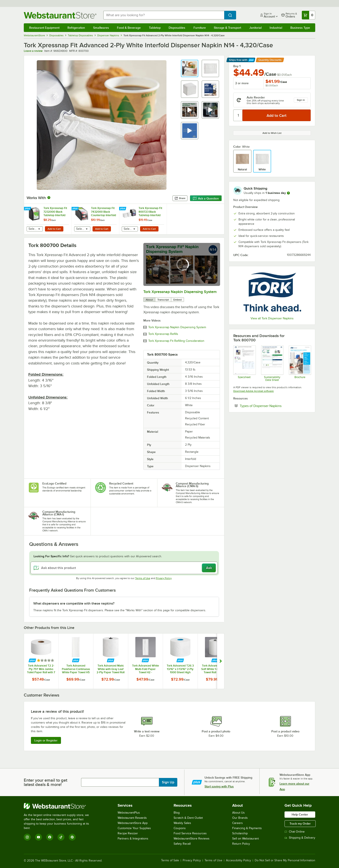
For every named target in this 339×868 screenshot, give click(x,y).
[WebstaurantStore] (59, 806)
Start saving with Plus (219, 786)
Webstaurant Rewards (132, 818)
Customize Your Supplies (134, 828)
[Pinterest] (72, 837)
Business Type (300, 28)
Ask (209, 568)
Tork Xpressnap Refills (163, 334)
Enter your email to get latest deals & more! (46, 782)
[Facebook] (50, 837)
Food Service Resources (190, 833)
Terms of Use (143, 578)
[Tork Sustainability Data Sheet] (272, 363)
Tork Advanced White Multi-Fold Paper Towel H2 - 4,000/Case (146, 669)
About (149, 300)
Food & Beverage (129, 28)
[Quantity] (238, 115)
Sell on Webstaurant (245, 839)
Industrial (276, 28)
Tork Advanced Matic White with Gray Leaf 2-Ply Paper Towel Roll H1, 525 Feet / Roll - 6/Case (111, 669)
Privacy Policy (164, 578)
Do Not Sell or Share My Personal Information (285, 860)
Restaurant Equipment (44, 28)
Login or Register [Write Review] (46, 740)
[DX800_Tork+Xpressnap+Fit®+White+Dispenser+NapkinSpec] (244, 363)
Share (180, 198)
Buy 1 (237, 66)
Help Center (300, 814)
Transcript (163, 300)
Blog (177, 813)
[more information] (288, 193)
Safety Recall (182, 844)
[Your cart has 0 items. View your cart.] (309, 15)
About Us (238, 813)
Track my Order (300, 824)
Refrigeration (76, 28)
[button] (190, 68)
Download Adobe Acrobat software (253, 391)
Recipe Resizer (128, 833)
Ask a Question (206, 198)
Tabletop (155, 28)
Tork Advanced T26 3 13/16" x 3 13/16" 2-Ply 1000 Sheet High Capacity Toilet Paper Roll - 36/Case (180, 669)
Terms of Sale (170, 860)
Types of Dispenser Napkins (274, 406)
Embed (177, 300)
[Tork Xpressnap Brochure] (300, 363)
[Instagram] (27, 837)
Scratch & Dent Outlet (188, 818)
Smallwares (101, 28)
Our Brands (240, 818)
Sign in (301, 100)
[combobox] (164, 15)
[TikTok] (61, 837)
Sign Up (168, 782)
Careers (237, 823)
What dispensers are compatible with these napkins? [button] (74, 603)
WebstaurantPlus (129, 813)
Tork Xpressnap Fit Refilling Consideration (176, 341)
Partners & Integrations (133, 839)
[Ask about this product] (124, 568)
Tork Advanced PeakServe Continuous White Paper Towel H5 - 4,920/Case (76, 669)
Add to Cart (54, 229)
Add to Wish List (272, 133)
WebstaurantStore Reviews (192, 839)
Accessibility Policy (238, 860)
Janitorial (255, 28)
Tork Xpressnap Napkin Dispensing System (180, 292)
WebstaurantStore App (133, 823)
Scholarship (240, 833)
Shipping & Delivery (300, 838)
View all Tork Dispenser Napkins (272, 318)
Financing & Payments (247, 828)
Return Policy (241, 844)
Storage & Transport (227, 28)
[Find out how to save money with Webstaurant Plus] (28, 209)
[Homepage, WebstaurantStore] (60, 15)
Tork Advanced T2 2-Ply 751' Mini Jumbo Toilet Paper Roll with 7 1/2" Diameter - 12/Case (41, 669)
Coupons (180, 828)
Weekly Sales (182, 823)
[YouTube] (38, 837)
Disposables (177, 28)
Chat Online (295, 832)
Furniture (200, 28)
